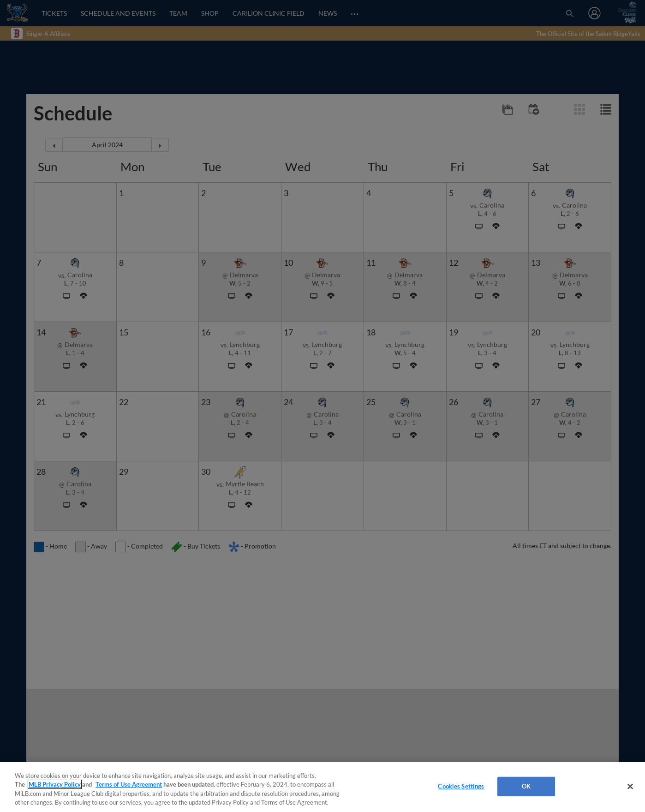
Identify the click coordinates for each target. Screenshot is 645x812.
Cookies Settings (461, 786)
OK (526, 786)
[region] (322, 787)
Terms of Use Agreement (129, 784)
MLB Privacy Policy (55, 784)
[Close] (630, 786)
